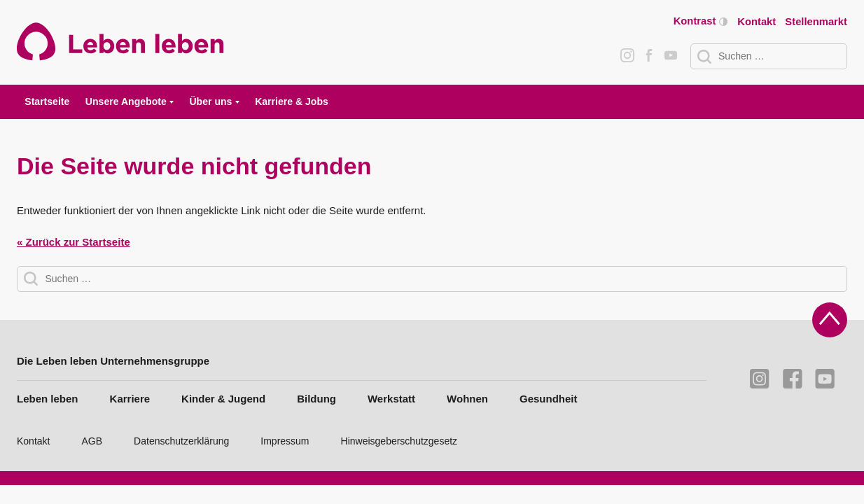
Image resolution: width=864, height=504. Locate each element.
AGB (92, 441)
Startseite (47, 101)
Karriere (130, 399)
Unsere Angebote (126, 101)
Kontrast (701, 21)
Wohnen (467, 399)
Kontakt (757, 22)
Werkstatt (391, 399)
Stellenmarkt (816, 22)
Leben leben (48, 399)
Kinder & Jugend (223, 399)
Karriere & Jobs (292, 101)
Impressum (285, 441)
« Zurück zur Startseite (74, 242)
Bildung (316, 399)
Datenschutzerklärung (181, 441)
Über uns (210, 101)
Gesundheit (549, 399)
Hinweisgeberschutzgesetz (399, 441)
